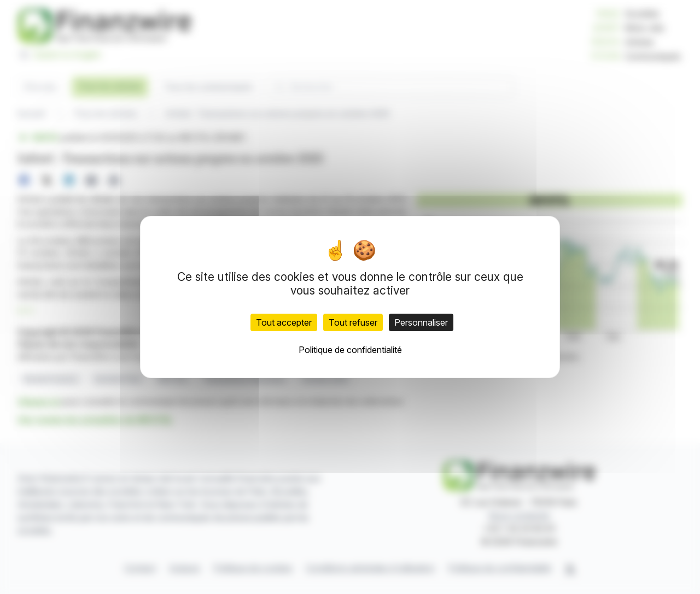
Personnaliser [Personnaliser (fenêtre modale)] (421, 322)
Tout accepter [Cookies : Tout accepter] (284, 322)
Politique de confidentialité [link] (350, 350)
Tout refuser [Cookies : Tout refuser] (353, 322)
